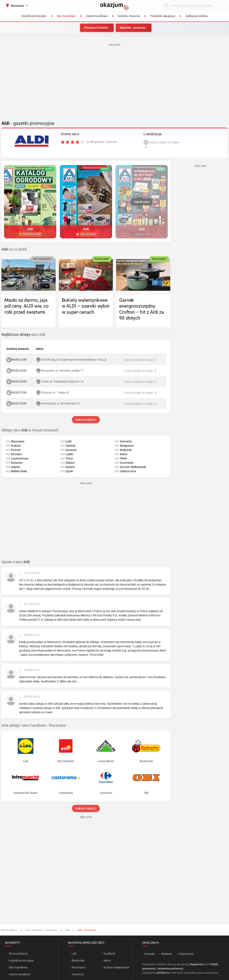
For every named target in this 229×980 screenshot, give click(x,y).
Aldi (67, 930)
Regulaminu (197, 964)
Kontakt (150, 954)
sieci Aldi (23, 335)
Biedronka (78, 961)
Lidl (74, 954)
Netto (107, 961)
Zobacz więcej (86, 420)
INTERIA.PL (163, 973)
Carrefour (78, 974)
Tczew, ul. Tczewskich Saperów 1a (62, 381)
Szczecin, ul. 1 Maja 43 (55, 392)
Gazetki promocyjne (21, 961)
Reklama (167, 954)
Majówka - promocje (133, 28)
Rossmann (78, 967)
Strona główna (9, 930)
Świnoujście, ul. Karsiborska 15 (60, 403)
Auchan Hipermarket (117, 967)
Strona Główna (18, 954)
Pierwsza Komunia (96, 28)
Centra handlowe (19, 974)
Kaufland (109, 954)
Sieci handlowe (18, 967)
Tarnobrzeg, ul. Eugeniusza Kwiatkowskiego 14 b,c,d (74, 360)
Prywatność (186, 954)
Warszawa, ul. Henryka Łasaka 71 (62, 371)
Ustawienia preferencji (170, 969)
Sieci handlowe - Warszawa (41, 930)
